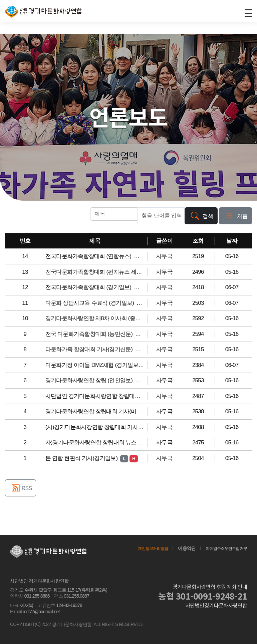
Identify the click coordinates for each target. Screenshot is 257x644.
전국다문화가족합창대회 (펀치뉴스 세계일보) (101, 272)
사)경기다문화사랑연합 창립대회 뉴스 (92, 443)
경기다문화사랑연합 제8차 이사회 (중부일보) (100, 318)
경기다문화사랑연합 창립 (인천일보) (90, 380)
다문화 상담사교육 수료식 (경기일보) (90, 303)
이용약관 (179, 548)
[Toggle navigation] (248, 13)
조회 (198, 241)
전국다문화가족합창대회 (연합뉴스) (89, 256)
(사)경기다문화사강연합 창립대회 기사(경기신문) (105, 427)
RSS (21, 489)
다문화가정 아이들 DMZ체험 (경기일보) (93, 365)
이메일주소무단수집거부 (223, 548)
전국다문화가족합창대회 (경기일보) (89, 287)
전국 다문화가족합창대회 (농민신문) (90, 334)
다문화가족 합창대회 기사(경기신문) (90, 349)
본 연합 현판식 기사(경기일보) (82, 458)
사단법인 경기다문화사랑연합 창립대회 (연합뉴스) (107, 396)
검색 (201, 217)
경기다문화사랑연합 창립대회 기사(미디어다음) (103, 411)
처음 (235, 217)
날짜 (232, 241)
